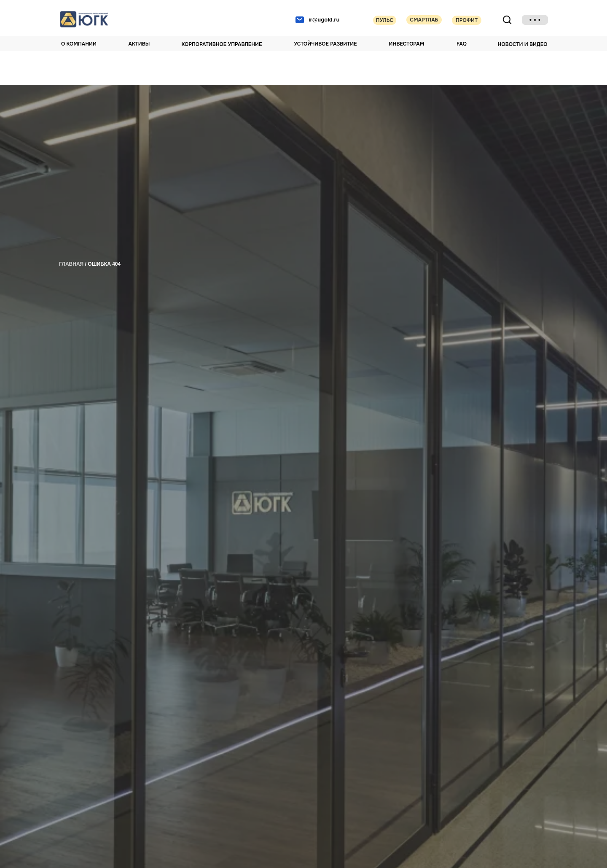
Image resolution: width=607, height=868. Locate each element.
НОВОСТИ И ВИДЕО (523, 44)
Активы (139, 44)
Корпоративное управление (222, 44)
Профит (467, 20)
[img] (535, 20)
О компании (79, 44)
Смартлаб (424, 20)
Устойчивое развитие (325, 44)
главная (71, 264)
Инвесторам (407, 44)
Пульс (385, 20)
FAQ (462, 44)
